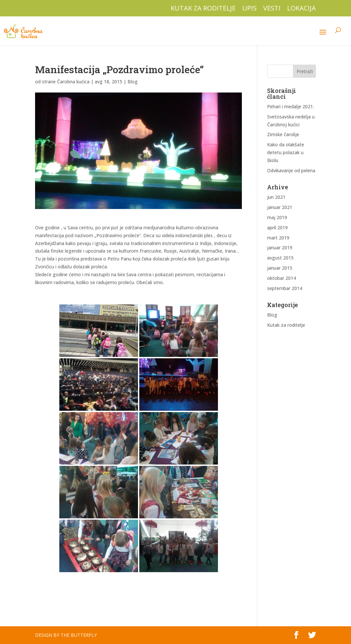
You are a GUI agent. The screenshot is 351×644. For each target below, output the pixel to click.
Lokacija (302, 9)
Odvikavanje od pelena (291, 170)
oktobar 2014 (282, 278)
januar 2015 (280, 268)
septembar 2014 (285, 288)
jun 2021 (276, 197)
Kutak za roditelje (203, 9)
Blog (133, 82)
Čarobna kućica (73, 82)
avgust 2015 (280, 258)
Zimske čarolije (283, 134)
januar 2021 (280, 207)
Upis (249, 9)
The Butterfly (79, 635)
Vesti (272, 9)
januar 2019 (280, 248)
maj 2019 (277, 217)
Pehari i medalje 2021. (291, 106)
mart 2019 (278, 238)
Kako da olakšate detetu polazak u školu (286, 152)
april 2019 (277, 228)
